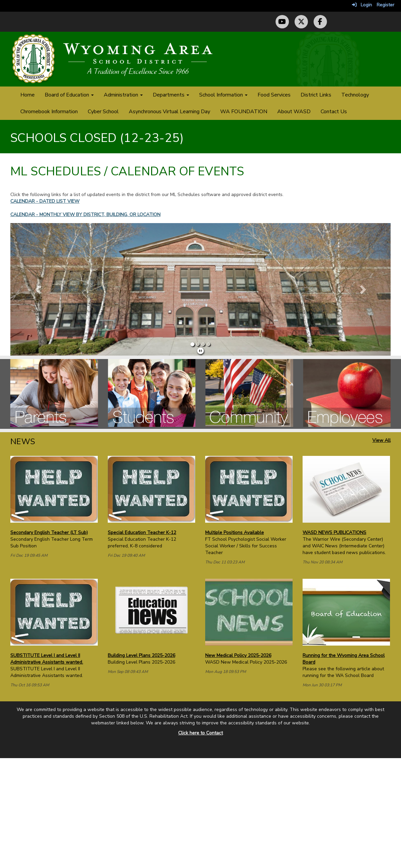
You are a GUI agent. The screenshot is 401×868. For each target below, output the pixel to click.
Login (362, 5)
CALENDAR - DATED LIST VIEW (45, 201)
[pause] (200, 351)
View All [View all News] (381, 440)
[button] (39, 289)
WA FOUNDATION (244, 112)
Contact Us (334, 112)
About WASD (294, 112)
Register (385, 5)
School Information (223, 95)
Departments (171, 95)
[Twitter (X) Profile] (301, 22)
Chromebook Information (49, 112)
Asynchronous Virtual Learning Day (169, 112)
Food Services (274, 95)
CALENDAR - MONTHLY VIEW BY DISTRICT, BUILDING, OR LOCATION (85, 215)
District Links (316, 95)
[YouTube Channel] (282, 22)
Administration (123, 95)
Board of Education (69, 95)
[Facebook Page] (320, 22)
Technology (355, 95)
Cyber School (103, 112)
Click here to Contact (200, 733)
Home (28, 95)
